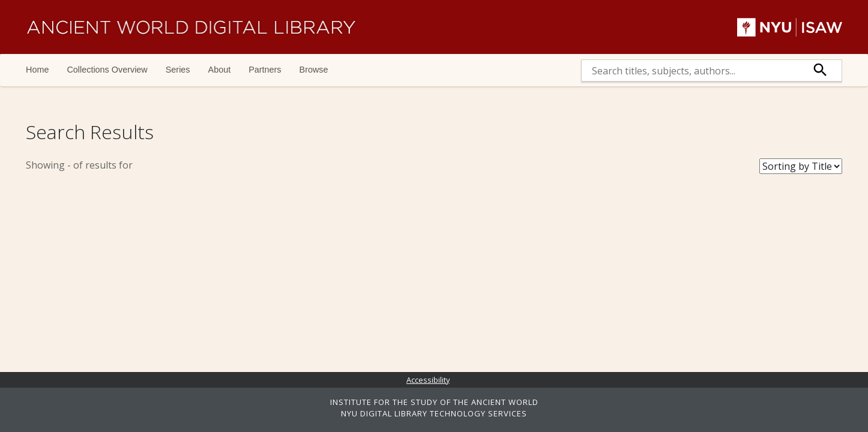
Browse (314, 70)
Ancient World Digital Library (191, 27)
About (220, 70)
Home (37, 70)
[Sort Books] (801, 166)
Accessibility (428, 380)
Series (178, 70)
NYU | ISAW (790, 27)
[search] (691, 70)
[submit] (821, 70)
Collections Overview (107, 70)
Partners (265, 70)
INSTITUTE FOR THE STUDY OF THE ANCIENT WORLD (434, 402)
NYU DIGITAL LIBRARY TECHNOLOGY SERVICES (434, 413)
